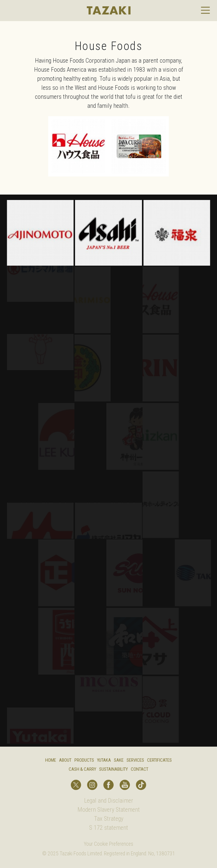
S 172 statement (109, 828)
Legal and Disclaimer (109, 801)
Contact (140, 769)
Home (51, 760)
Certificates (159, 760)
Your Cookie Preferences (108, 844)
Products (84, 760)
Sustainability (113, 769)
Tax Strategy (109, 819)
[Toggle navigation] (206, 10)
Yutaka (104, 760)
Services (135, 760)
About (65, 760)
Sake (119, 760)
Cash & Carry (82, 769)
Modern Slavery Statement (109, 810)
